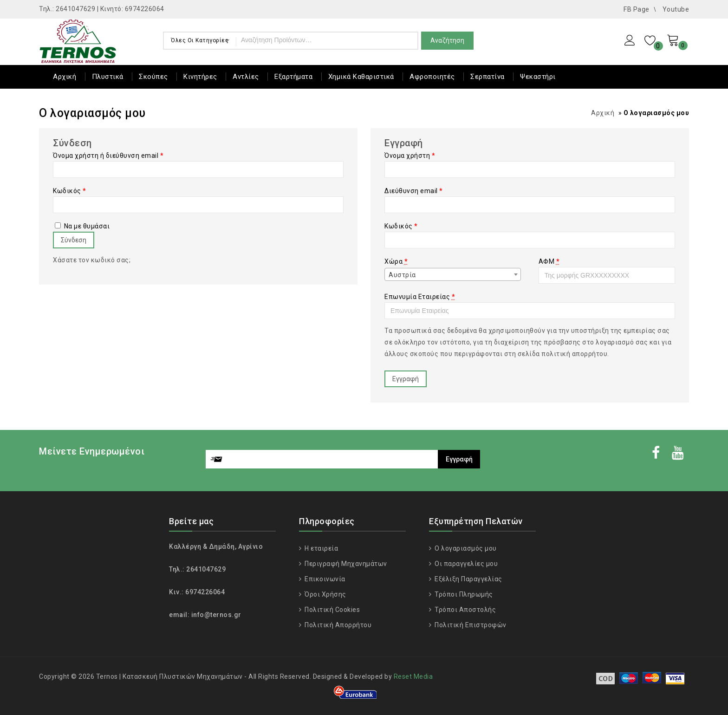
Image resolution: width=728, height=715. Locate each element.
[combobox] (453, 274)
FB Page (637, 9)
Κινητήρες (200, 77)
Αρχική (65, 77)
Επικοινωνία (324, 579)
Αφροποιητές (432, 77)
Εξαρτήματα (293, 77)
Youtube (676, 9)
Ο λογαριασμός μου (465, 548)
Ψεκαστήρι (538, 77)
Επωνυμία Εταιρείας (420, 297)
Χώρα (396, 261)
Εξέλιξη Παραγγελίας (468, 579)
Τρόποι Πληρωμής (463, 594)
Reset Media (413, 676)
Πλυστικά (108, 77)
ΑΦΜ (549, 261)
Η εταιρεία (321, 548)
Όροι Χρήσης (325, 594)
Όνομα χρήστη (410, 156)
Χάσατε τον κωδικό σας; (92, 260)
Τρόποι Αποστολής (465, 610)
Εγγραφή (406, 379)
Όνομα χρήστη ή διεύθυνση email (108, 156)
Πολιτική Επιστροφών (470, 625)
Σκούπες (153, 77)
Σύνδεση (74, 240)
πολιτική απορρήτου (574, 354)
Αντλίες (246, 77)
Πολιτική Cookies (332, 610)
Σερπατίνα (487, 77)
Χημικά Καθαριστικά (361, 77)
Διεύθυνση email (414, 191)
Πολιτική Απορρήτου (338, 625)
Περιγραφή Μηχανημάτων (345, 564)
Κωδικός (70, 191)
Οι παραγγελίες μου (466, 564)
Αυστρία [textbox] (402, 275)
